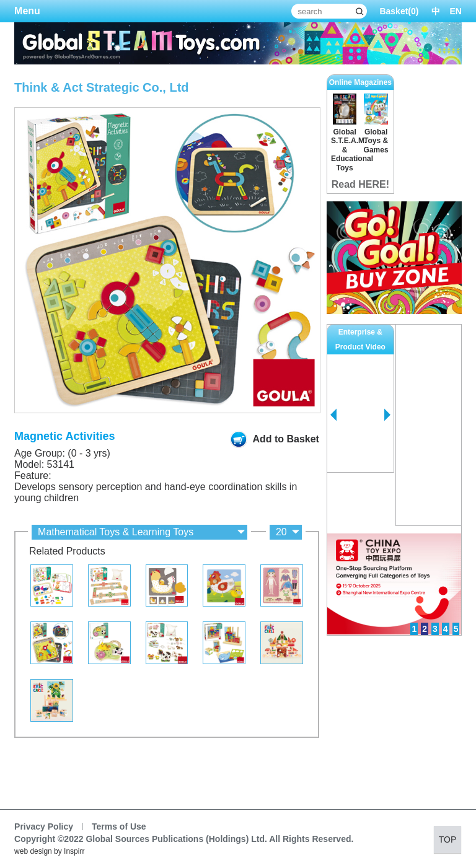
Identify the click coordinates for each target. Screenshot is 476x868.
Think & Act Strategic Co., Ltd (102, 87)
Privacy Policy (44, 826)
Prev (333, 415)
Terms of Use (119, 826)
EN (456, 11)
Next (387, 415)
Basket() (399, 11)
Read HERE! (360, 184)
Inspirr (74, 851)
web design (33, 851)
